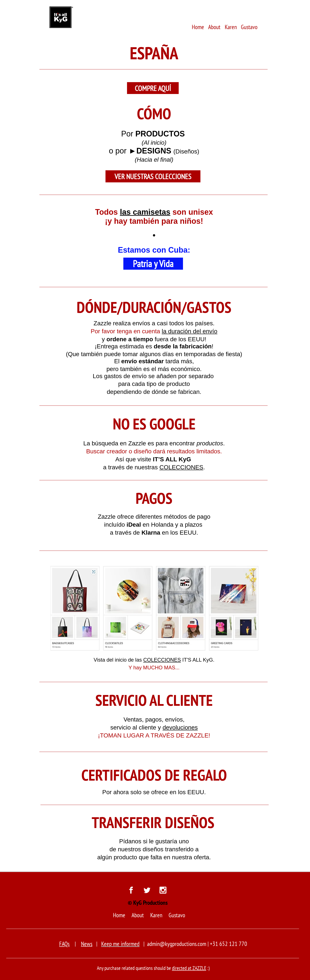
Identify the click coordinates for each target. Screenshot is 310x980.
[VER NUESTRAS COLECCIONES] (153, 176)
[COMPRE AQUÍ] (153, 88)
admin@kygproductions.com (177, 944)
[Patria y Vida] (153, 264)
